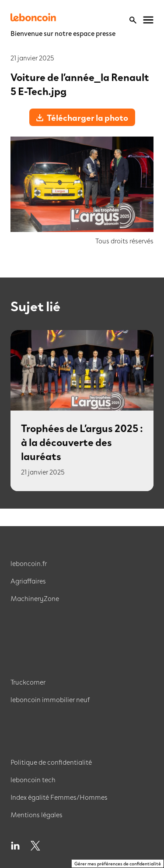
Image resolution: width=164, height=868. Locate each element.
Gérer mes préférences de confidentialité (118, 863)
